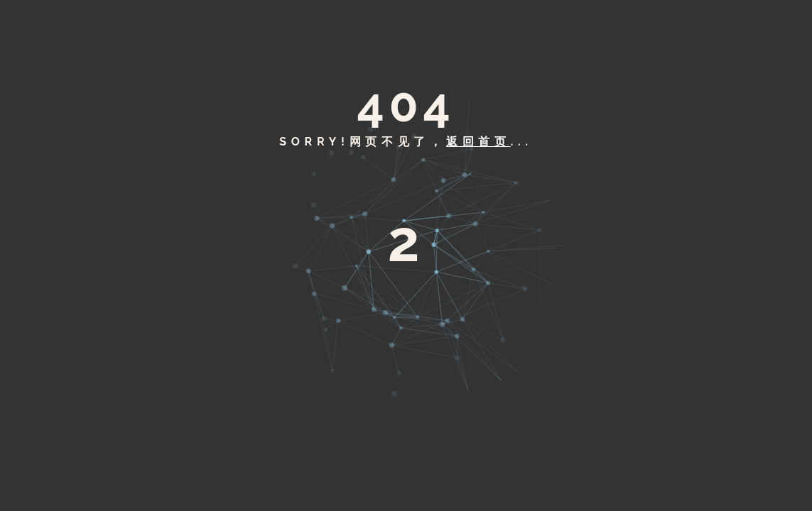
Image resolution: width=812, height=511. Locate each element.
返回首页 (478, 142)
